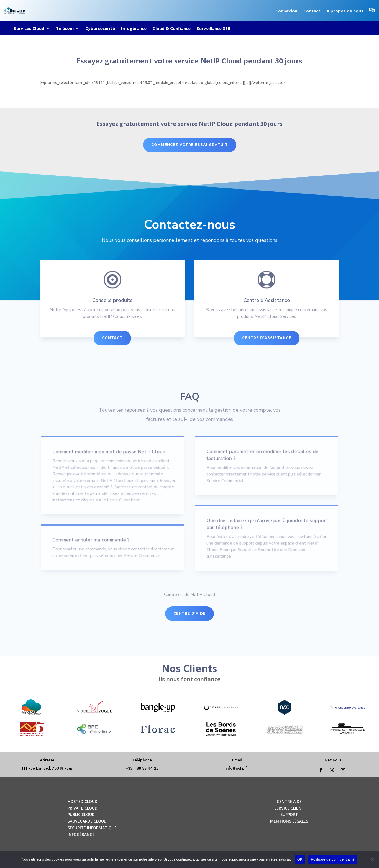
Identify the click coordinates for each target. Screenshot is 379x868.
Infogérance (134, 29)
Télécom (65, 29)
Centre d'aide (189, 614)
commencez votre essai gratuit (190, 145)
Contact (312, 11)
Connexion (286, 11)
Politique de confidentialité (333, 859)
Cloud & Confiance (172, 29)
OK (300, 859)
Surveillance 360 (213, 29)
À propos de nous (345, 11)
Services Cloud (29, 29)
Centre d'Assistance (265, 339)
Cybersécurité (100, 29)
